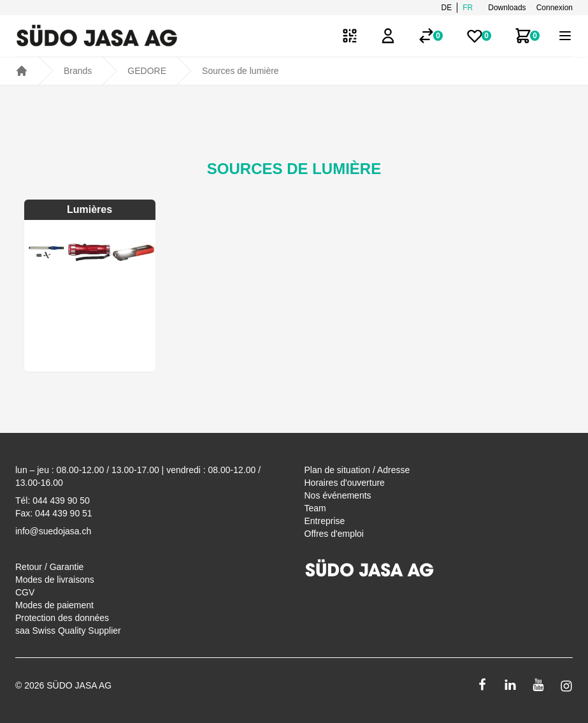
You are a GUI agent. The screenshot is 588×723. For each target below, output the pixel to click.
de (447, 8)
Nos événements (338, 495)
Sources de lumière (240, 71)
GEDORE (147, 71)
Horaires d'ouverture (345, 483)
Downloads (507, 8)
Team (315, 508)
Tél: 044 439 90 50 (53, 500)
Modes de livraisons (55, 580)
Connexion (555, 8)
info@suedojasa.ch (53, 531)
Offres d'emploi (334, 534)
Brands (78, 71)
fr (468, 8)
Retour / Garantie (49, 567)
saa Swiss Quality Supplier (68, 631)
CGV (25, 592)
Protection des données (62, 618)
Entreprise (325, 521)
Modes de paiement (54, 605)
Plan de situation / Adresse (357, 470)
